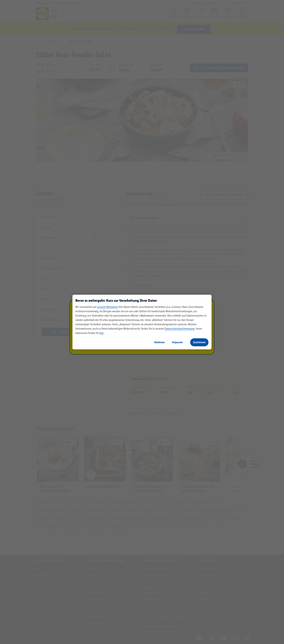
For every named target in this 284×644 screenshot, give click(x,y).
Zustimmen (199, 342)
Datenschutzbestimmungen (180, 329)
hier (102, 333)
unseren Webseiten (108, 307)
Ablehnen (159, 342)
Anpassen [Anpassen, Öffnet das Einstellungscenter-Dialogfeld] (177, 342)
